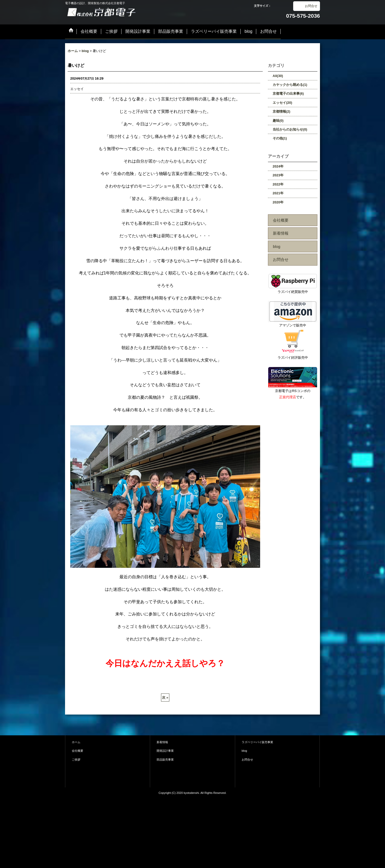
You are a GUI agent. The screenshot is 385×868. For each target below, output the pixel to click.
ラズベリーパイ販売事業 (257, 742)
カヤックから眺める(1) (290, 85)
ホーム (76, 742)
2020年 (278, 202)
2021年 (278, 193)
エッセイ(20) (282, 103)
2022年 (278, 184)
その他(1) (280, 138)
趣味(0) (278, 121)
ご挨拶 (76, 760)
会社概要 (281, 220)
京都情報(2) (281, 111)
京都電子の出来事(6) (288, 94)
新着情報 (281, 233)
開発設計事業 (165, 751)
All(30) (278, 76)
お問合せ (311, 6)
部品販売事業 (165, 760)
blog (277, 246)
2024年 (278, 166)
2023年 (278, 175)
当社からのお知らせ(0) (290, 129)
